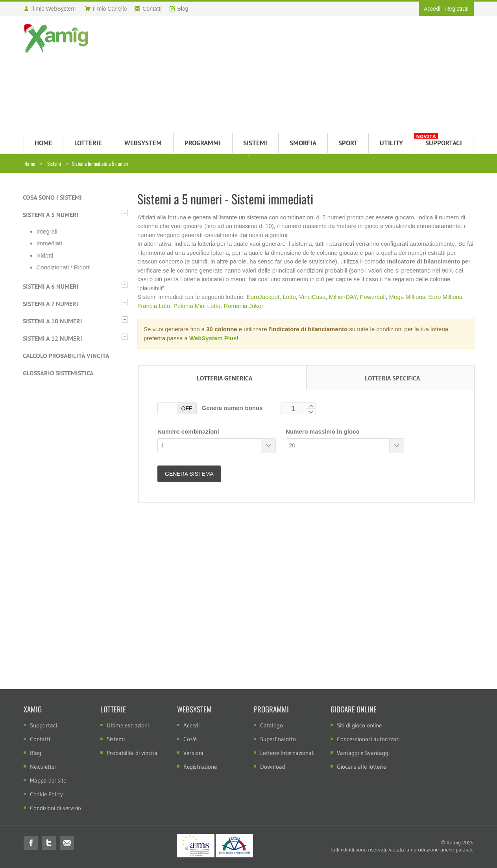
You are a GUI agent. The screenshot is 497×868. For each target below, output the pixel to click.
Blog (36, 753)
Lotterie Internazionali (287, 753)
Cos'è (190, 739)
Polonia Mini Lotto (197, 306)
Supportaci (43, 725)
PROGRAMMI (203, 143)
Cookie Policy (46, 794)
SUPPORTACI (444, 143)
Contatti (40, 739)
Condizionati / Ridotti (64, 267)
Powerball (373, 297)
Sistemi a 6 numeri (51, 286)
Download (273, 767)
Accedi (432, 9)
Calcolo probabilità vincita (66, 356)
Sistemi (54, 163)
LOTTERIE (88, 143)
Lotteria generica (224, 378)
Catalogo (272, 725)
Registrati (457, 9)
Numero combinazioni (188, 431)
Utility (391, 143)
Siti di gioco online (359, 725)
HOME (43, 143)
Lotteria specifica (392, 378)
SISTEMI (255, 143)
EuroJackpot (263, 297)
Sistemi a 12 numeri (53, 338)
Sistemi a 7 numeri (51, 304)
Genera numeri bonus (230, 408)
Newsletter (43, 767)
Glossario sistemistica (58, 373)
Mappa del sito (48, 780)
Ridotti (45, 255)
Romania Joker (243, 306)
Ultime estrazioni (128, 725)
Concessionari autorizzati (368, 739)
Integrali (47, 231)
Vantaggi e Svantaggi (363, 753)
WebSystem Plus (213, 338)
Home (30, 163)
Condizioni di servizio (55, 808)
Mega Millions (407, 297)
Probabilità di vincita (132, 753)
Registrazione (200, 767)
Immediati (49, 243)
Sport (348, 143)
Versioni (193, 753)
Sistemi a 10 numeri (53, 321)
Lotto (289, 297)
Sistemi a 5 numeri (51, 215)
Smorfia (303, 143)
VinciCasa (312, 297)
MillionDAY (343, 297)
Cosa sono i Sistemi (52, 197)
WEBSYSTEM (143, 143)
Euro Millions (445, 297)
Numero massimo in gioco (323, 431)
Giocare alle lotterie (361, 767)
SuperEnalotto (278, 739)
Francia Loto (154, 306)
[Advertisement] (287, 75)
